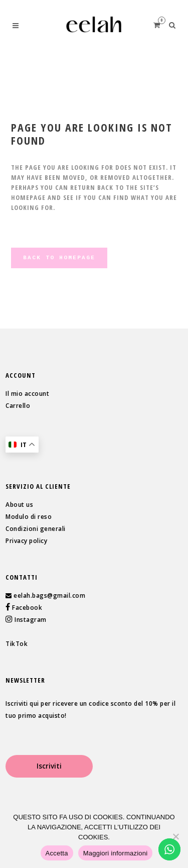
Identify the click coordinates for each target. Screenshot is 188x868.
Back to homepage (59, 258)
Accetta (57, 853)
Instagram (30, 620)
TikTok (17, 644)
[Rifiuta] (175, 836)
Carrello (18, 406)
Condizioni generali (36, 529)
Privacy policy (26, 541)
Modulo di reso (29, 517)
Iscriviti (49, 766)
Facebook (27, 608)
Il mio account (27, 394)
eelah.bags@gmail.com (49, 595)
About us (19, 505)
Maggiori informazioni (116, 853)
